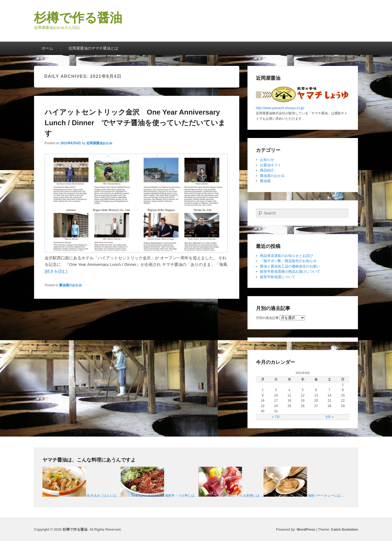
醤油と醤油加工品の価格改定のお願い (290, 266)
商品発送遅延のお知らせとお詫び (287, 256)
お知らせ (267, 160)
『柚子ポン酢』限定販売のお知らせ (288, 261)
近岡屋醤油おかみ (99, 143)
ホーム (47, 48)
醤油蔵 (265, 181)
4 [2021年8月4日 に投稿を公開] (290, 390)
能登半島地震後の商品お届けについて (290, 271)
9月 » (330, 417)
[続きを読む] (56, 271)
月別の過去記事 (267, 318)
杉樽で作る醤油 (78, 18)
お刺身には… (253, 496)
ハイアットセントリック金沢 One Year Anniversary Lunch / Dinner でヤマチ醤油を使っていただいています (135, 123)
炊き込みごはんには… (103, 496)
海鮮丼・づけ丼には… (181, 496)
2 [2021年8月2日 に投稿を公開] (263, 390)
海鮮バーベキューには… (326, 496)
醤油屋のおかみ (71, 285)
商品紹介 (267, 170)
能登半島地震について (278, 277)
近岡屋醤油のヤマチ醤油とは (93, 48)
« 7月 (276, 417)
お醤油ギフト (271, 165)
